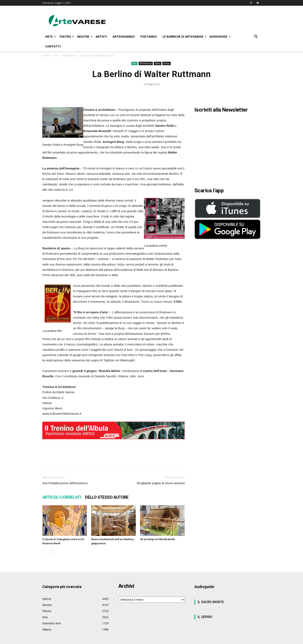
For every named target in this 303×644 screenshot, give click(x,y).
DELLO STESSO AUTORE (107, 497)
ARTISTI (101, 36)
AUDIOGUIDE (220, 36)
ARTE (51, 36)
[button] (256, 37)
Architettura (69, 55)
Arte (56, 55)
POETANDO (149, 36)
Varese (167, 63)
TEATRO (67, 36)
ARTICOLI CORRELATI (62, 497)
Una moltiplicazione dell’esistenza (65, 483)
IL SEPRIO (205, 617)
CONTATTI (53, 46)
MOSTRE (85, 36)
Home (46, 55)
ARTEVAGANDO (124, 36)
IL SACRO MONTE (211, 602)
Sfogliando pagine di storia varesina (161, 483)
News (158, 63)
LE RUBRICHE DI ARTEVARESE (185, 36)
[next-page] (51, 552)
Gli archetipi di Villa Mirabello (158, 539)
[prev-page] (45, 552)
